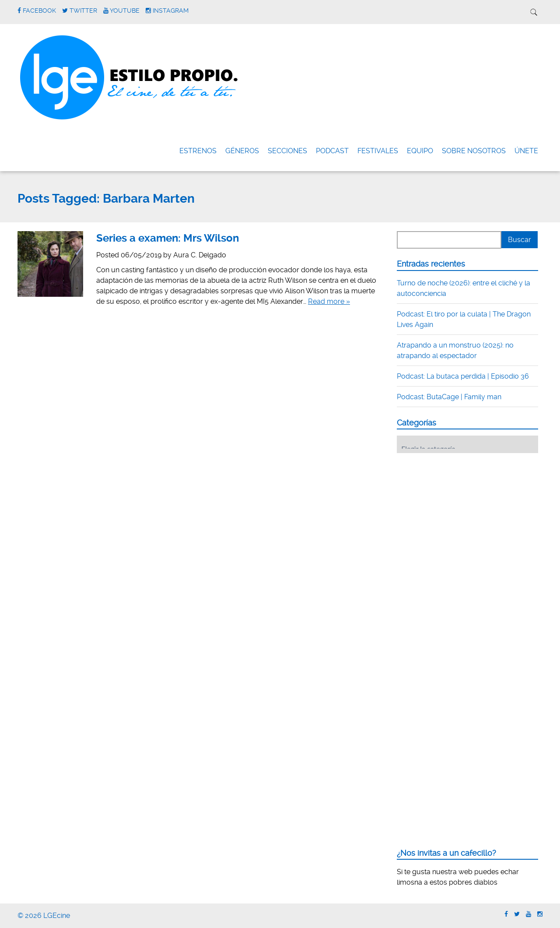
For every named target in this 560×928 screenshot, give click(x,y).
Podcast (332, 151)
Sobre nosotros (474, 151)
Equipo (420, 151)
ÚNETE (526, 151)
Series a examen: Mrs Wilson (168, 238)
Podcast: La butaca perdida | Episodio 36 (463, 376)
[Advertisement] (462, 514)
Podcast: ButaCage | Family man (449, 397)
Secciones (287, 151)
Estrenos (198, 151)
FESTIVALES (378, 151)
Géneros (242, 151)
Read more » (329, 301)
